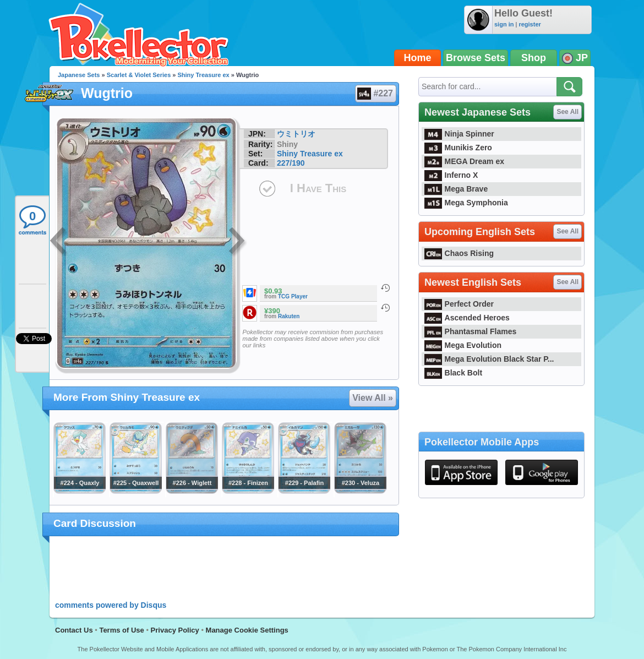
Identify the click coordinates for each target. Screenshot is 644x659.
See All (567, 112)
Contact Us (74, 630)
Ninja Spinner (459, 134)
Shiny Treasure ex (204, 75)
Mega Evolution (463, 345)
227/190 (291, 163)
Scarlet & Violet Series (139, 75)
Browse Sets (476, 58)
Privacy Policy (175, 630)
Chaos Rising (459, 253)
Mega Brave (456, 189)
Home (418, 58)
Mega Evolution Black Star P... (489, 359)
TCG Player (293, 296)
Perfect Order (459, 304)
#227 (375, 94)
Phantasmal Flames (470, 331)
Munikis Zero (458, 148)
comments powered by (111, 605)
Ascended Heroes (467, 318)
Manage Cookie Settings (247, 630)
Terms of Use (121, 630)
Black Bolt (453, 373)
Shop (534, 58)
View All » (373, 398)
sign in (504, 24)
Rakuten (289, 316)
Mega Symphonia (466, 203)
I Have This (318, 188)
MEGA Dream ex (464, 161)
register (530, 24)
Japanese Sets (79, 75)
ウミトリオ (296, 134)
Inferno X (451, 175)
